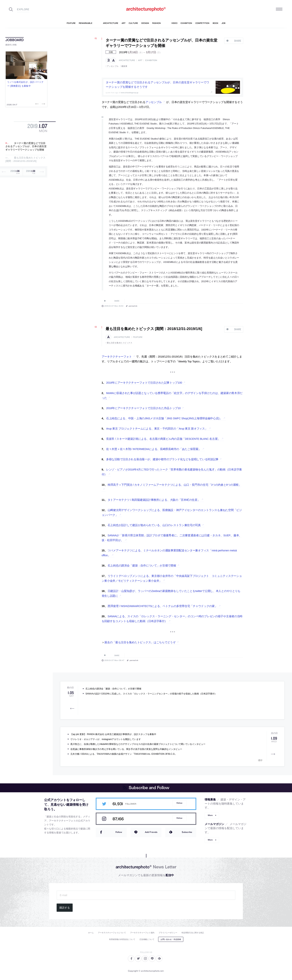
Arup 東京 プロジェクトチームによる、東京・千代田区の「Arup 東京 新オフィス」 (157, 429)
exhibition (151, 60)
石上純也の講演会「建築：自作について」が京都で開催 (142, 566)
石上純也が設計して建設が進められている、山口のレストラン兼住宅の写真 (154, 525)
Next (43, 104)
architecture (127, 60)
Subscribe (187, 832)
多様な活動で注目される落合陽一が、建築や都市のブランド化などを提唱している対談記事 (162, 459)
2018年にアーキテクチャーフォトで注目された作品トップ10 (143, 408)
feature (138, 337)
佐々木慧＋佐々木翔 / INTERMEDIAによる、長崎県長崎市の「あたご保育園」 (154, 449)
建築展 (124, 66)
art (140, 60)
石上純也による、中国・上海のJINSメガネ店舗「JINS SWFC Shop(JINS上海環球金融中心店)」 (164, 418)
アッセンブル (113, 66)
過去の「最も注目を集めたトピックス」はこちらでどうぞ (140, 642)
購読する (65, 908)
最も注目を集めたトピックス (120, 343)
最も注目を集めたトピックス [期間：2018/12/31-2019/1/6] (25, 160)
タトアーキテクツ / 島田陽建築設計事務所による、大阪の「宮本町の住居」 (154, 500)
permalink (133, 306)
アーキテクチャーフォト (117, 357)
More (210, 815)
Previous (37, 104)
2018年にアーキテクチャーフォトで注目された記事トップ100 (144, 383)
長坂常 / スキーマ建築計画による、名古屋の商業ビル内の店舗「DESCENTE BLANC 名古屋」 (163, 439)
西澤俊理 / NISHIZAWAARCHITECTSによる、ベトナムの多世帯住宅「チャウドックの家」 (163, 606)
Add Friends (151, 832)
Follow (179, 803)
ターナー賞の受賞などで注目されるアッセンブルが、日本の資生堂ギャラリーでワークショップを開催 (26, 146)
